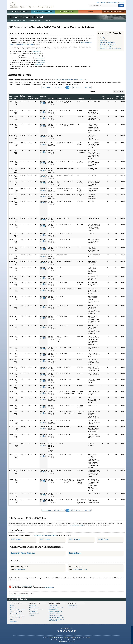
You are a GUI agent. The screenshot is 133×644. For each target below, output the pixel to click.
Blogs (72, 631)
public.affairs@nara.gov (80, 569)
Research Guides (54, 603)
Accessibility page (49, 587)
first (43, 87)
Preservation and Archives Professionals (36, 610)
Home (11, 21)
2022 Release (75, 539)
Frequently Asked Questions (23, 553)
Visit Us (90, 12)
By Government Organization (17, 610)
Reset (122, 91)
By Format (13, 608)
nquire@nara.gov (20, 569)
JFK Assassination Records (34, 21)
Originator (110, 98)
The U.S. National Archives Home (32, 5)
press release (36, 51)
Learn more (118, 641)
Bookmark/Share (112, 2)
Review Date (123, 97)
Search (121, 6)
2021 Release (103, 539)
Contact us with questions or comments (19, 595)
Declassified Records (54, 613)
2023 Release (46, 539)
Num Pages (104, 97)
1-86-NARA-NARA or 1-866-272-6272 (67, 641)
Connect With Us (67, 628)
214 (77, 87)
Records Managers (34, 613)
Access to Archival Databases (18, 616)
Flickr (75, 631)
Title (89, 98)
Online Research (16, 603)
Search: (93, 91)
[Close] (131, 628)
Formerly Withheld (30, 97)
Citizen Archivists (101, 2)
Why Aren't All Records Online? (56, 617)
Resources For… (35, 603)
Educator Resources (66, 12)
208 (58, 87)
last (90, 87)
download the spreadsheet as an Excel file (68, 80)
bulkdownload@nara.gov (77, 525)
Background (103, 40)
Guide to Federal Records (55, 611)
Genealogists (33, 606)
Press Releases (75, 553)
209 (61, 87)
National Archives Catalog (16, 612)
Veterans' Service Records (43, 12)
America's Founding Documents (114, 12)
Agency (37, 98)
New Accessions (72, 608)
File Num (59, 98)
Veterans (32, 615)
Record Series (117, 97)
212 (71, 87)
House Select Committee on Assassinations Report (108, 45)
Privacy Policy (60, 637)
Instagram (64, 631)
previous (48, 87)
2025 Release (17, 539)
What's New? (72, 603)
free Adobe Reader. (28, 586)
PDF (42, 103)
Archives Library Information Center (17, 618)
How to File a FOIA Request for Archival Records (56, 620)
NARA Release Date (22, 97)
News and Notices (73, 606)
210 (65, 87)
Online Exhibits (14, 621)
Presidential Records (15, 614)
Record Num (16, 97)
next (86, 87)
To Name (67, 98)
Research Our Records (19, 12)
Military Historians (34, 608)
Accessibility (52, 637)
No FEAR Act (82, 637)
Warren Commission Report (108, 42)
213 (74, 87)
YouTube (69, 631)
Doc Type (51, 98)
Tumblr (66, 631)
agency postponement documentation (46, 535)
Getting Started (53, 606)
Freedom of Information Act (71, 637)
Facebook (58, 631)
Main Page (103, 38)
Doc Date (43, 97)
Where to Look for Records (56, 615)
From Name (80, 98)
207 (55, 87)
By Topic (12, 606)
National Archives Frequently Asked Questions (56, 608)
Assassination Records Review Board (110, 48)
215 (80, 87)
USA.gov (88, 637)
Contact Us (121, 2)
